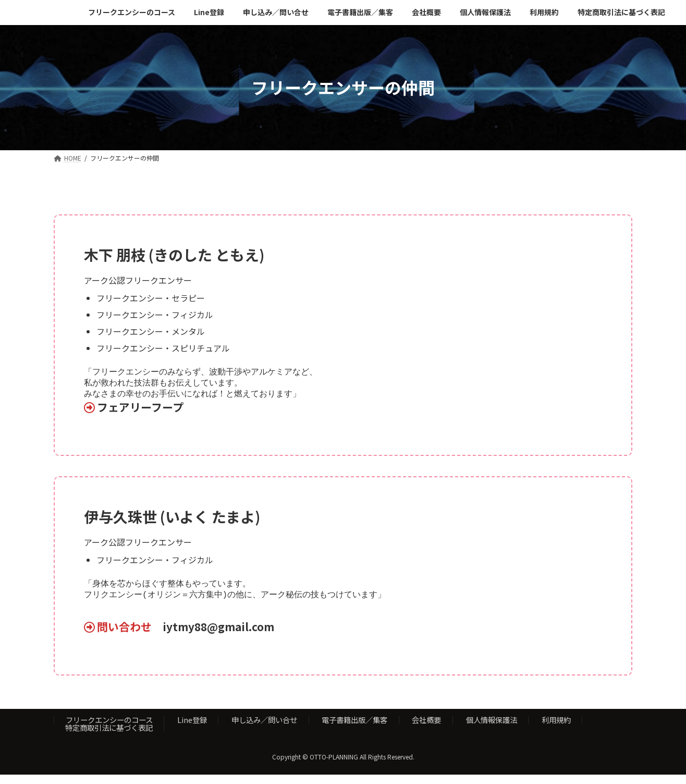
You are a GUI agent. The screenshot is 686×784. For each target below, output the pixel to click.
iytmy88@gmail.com (218, 636)
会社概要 (426, 729)
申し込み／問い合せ (264, 729)
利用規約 (556, 729)
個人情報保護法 (492, 729)
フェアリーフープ (140, 410)
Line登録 (192, 729)
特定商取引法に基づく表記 (109, 737)
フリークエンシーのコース (109, 729)
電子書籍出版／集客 (354, 729)
